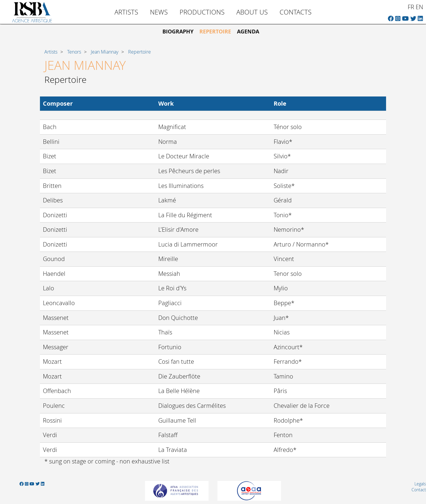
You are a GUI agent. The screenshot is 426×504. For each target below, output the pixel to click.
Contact (419, 490)
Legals (420, 484)
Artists (126, 12)
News (159, 12)
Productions (202, 12)
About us (252, 12)
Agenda (248, 32)
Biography (178, 32)
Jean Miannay (105, 52)
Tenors (74, 52)
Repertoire (215, 32)
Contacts (296, 12)
